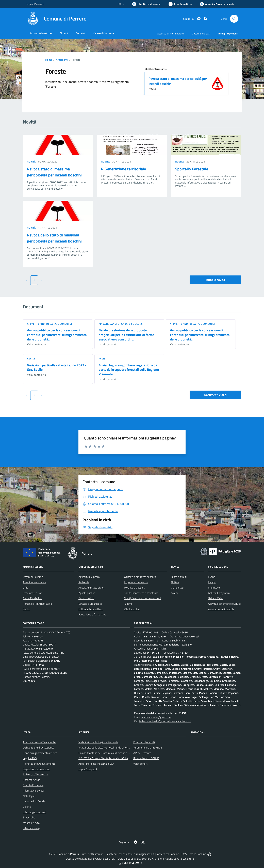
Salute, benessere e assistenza (141, 593)
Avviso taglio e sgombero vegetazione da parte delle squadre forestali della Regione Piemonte (129, 370)
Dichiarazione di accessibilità (39, 748)
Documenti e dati (215, 395)
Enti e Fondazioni (32, 598)
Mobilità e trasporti (135, 588)
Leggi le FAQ (30, 758)
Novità (32, 162)
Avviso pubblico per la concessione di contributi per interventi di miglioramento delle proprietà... (57, 335)
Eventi (212, 577)
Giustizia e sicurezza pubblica (140, 577)
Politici (27, 609)
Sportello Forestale (192, 169)
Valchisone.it (140, 764)
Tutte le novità (215, 280)
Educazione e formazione (92, 614)
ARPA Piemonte (142, 753)
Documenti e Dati (33, 593)
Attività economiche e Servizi (224, 604)
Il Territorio (214, 588)
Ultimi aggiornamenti (35, 812)
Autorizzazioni (86, 598)
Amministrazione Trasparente (39, 742)
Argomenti (62, 60)
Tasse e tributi (179, 577)
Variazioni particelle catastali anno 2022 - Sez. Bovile (57, 367)
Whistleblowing (32, 828)
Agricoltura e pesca (89, 577)
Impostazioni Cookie (34, 801)
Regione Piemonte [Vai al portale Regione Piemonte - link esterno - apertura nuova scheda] (35, 4)
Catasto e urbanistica (90, 604)
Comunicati (177, 588)
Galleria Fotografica (219, 593)
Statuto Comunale (33, 785)
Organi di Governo (33, 577)
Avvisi (31, 359)
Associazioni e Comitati (221, 609)
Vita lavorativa (132, 609)
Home (49, 60)
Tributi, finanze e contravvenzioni (142, 598)
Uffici (26, 588)
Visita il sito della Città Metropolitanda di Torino (105, 748)
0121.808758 (36, 640)
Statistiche (29, 817)
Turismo (128, 604)
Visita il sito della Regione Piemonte (98, 742)
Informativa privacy (34, 791)
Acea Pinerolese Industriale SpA (96, 764)
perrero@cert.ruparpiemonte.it (47, 653)
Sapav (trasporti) (88, 769)
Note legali (29, 796)
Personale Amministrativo (37, 604)
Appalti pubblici (87, 593)
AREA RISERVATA (130, 863)
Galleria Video (216, 598)
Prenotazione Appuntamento (39, 764)
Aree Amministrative (34, 582)
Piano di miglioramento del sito (40, 753)
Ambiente (84, 582)
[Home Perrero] (56, 19)
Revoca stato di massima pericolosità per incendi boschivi (178, 81)
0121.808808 (35, 636)
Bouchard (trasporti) (144, 742)
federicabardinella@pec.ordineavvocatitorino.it (165, 721)
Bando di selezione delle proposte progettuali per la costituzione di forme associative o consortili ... (127, 335)
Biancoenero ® (145, 859)
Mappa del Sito (31, 823)
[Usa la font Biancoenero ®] (146, 4)
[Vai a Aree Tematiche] (180, 4)
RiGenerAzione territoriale (123, 169)
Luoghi (212, 582)
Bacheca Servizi (32, 780)
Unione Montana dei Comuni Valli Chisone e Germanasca (110, 753)
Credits (27, 807)
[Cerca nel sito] (234, 19)
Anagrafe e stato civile (91, 588)
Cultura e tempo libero (91, 609)
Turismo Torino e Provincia (148, 748)
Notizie (175, 582)
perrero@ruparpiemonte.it (45, 657)
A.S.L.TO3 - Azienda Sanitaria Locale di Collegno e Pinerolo (111, 758)
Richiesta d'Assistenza (35, 774)
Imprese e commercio (136, 582)
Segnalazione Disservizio (37, 769)
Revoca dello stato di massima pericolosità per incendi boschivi (55, 238)
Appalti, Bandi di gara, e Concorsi (50, 324)
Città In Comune (197, 854)
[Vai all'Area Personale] (217, 4)
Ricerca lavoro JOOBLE (146, 758)
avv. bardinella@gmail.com (156, 717)
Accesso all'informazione (170, 34)
